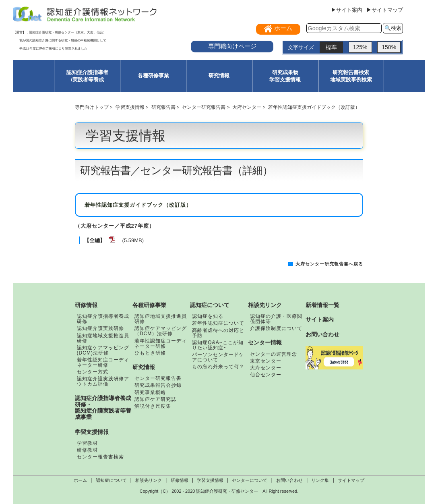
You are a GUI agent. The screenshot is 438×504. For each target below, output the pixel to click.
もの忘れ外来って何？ (218, 367)
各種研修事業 (153, 76)
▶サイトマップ (385, 10)
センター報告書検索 (100, 457)
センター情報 (265, 342)
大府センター (247, 107)
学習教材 (87, 443)
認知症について (210, 305)
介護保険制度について (276, 328)
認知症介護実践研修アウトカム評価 (103, 381)
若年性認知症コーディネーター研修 (103, 362)
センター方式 (93, 372)
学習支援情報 (130, 107)
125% (360, 47)
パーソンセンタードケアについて (218, 357)
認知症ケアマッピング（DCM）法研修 (161, 331)
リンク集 (320, 480)
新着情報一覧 (322, 305)
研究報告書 (163, 107)
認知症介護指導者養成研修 (103, 319)
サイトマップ (351, 480)
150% (389, 47)
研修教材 (87, 450)
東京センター (266, 361)
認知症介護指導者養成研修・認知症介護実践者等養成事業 (103, 408)
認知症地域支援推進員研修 (103, 338)
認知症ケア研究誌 (155, 399)
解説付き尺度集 (153, 406)
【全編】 (95, 240)
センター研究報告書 (204, 107)
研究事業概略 (150, 392)
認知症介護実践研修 (100, 328)
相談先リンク (265, 305)
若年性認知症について (218, 323)
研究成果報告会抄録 (158, 385)
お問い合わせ (322, 334)
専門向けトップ (92, 107)
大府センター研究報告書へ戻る (329, 264)
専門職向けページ (232, 46)
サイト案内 (320, 319)
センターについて (250, 480)
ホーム (80, 480)
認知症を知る (208, 316)
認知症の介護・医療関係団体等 (276, 319)
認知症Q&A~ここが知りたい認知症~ (218, 345)
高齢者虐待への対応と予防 (218, 333)
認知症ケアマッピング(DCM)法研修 (103, 350)
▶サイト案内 (347, 10)
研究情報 (219, 76)
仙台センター (266, 375)
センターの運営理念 (274, 354)
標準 (331, 47)
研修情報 (86, 305)
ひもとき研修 (150, 353)
